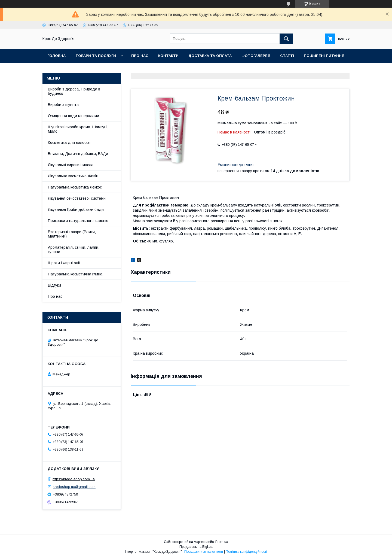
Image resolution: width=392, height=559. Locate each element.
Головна (56, 56)
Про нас (140, 56)
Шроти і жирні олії (64, 263)
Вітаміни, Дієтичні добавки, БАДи (78, 154)
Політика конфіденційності (246, 552)
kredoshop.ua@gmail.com (74, 487)
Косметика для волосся (69, 142)
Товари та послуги (96, 56)
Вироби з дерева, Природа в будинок (74, 91)
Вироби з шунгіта (63, 105)
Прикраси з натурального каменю (78, 221)
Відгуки (54, 285)
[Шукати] (286, 39)
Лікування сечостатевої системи (77, 198)
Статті (287, 56)
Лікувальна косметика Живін (73, 176)
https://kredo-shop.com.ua (74, 479)
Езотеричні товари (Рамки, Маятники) (72, 234)
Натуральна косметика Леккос (75, 187)
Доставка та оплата (210, 56)
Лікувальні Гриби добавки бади (76, 209)
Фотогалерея (256, 56)
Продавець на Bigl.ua (196, 547)
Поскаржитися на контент (204, 552)
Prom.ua (222, 542)
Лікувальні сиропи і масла (71, 165)
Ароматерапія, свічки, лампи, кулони (74, 250)
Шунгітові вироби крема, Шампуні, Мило (78, 129)
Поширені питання (324, 56)
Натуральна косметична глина (75, 274)
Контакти (168, 56)
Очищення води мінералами (73, 116)
